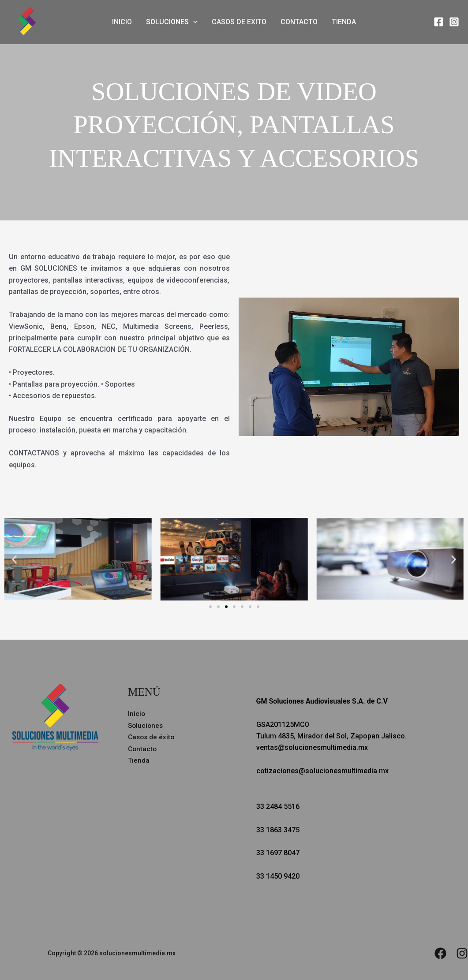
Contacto (299, 22)
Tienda (344, 22)
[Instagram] (454, 22)
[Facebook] (439, 22)
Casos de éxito (152, 737)
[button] (193, 22)
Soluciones (172, 22)
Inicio (122, 22)
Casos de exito (239, 22)
